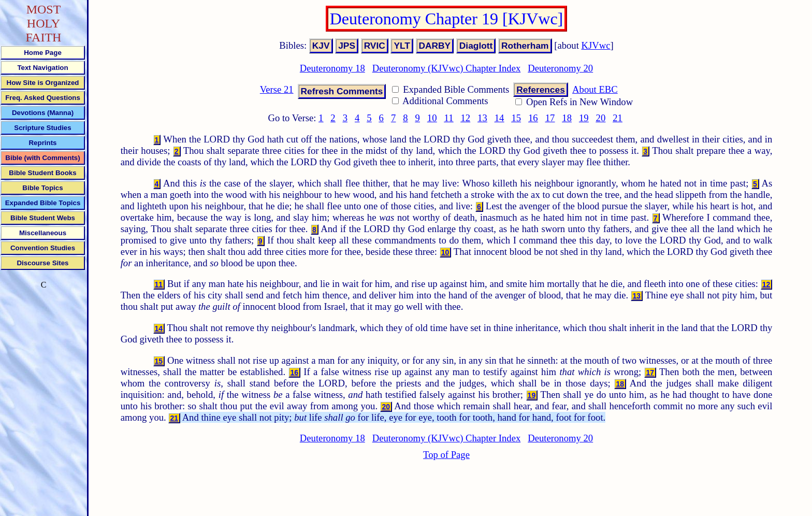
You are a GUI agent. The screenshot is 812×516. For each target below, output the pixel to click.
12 (465, 118)
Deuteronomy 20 (560, 68)
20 (601, 118)
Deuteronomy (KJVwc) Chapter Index (447, 68)
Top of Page (446, 455)
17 (550, 118)
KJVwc (596, 45)
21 (618, 118)
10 (432, 118)
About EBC (595, 89)
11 (449, 118)
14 (499, 118)
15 (516, 118)
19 (584, 118)
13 (482, 118)
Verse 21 (277, 89)
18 (567, 118)
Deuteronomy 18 (332, 68)
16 (533, 118)
